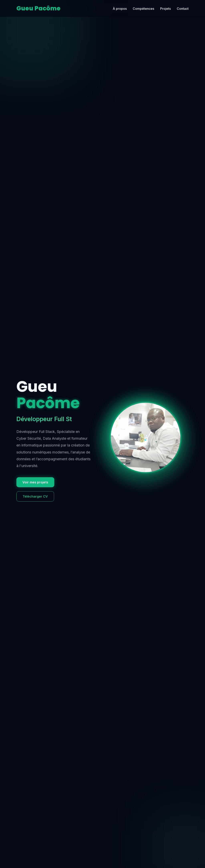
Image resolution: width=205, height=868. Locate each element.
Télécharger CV (35, 496)
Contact (183, 9)
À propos (120, 9)
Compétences (143, 9)
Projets (165, 9)
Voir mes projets (35, 482)
